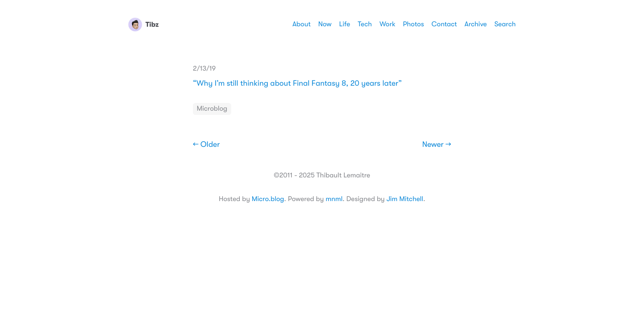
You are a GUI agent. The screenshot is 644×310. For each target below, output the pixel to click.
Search (505, 24)
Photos (413, 24)
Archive (476, 24)
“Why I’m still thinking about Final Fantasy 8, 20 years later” (297, 84)
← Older (206, 145)
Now (325, 24)
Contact (444, 24)
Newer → (437, 145)
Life (345, 24)
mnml (334, 199)
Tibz (144, 25)
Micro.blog (268, 199)
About (301, 24)
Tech (365, 24)
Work (387, 24)
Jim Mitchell (405, 199)
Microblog (212, 108)
